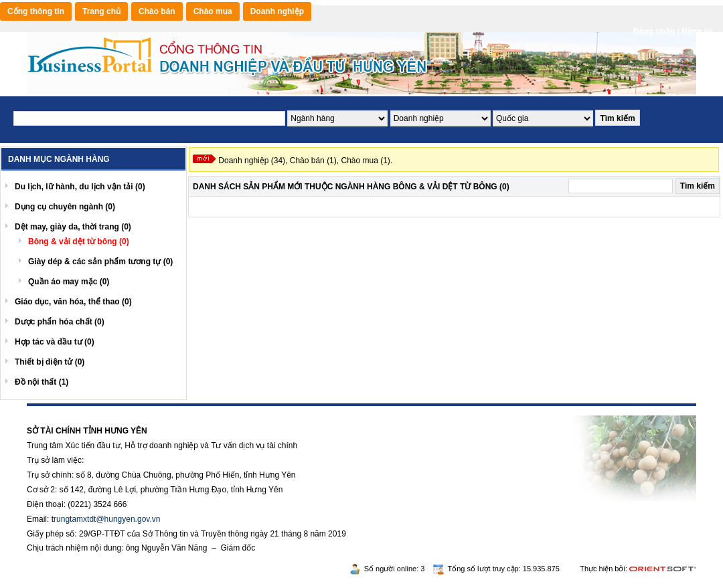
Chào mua (213, 11)
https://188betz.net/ (61, 411)
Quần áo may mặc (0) (69, 282)
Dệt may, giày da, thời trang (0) (73, 227)
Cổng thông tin (36, 11)
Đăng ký (697, 31)
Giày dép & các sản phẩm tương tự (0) (100, 262)
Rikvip (108, 411)
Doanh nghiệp (277, 11)
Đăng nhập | (657, 31)
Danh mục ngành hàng (59, 159)
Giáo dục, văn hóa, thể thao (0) (73, 302)
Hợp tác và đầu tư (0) (55, 342)
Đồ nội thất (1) (42, 382)
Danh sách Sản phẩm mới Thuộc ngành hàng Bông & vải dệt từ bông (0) (351, 187)
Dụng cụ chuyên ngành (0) (65, 207)
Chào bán (157, 11)
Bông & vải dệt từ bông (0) (79, 241)
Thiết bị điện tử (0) (50, 362)
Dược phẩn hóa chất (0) (60, 322)
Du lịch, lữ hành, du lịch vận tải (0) (80, 187)
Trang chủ (101, 11)
